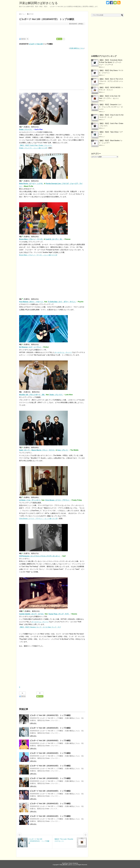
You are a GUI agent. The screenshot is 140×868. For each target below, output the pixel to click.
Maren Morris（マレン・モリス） (43, 450)
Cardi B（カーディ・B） (54, 239)
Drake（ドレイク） (26, 129)
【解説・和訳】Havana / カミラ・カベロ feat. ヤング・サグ (40, 627)
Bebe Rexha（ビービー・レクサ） (31, 184)
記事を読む (33, 723)
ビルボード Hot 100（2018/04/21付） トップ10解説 (50, 804)
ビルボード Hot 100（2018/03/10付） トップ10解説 (50, 766)
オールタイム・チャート (63, 352)
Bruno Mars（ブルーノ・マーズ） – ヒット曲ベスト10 (38, 255)
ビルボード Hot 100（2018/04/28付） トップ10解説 (50, 791)
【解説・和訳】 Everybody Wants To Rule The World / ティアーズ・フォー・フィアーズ (111, 62)
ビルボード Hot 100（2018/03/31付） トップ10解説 (50, 728)
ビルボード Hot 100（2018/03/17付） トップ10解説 (50, 715)
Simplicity (75, 863)
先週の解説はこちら (77, 48)
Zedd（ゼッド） (25, 450)
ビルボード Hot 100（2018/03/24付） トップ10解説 (50, 753)
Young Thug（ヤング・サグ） (59, 614)
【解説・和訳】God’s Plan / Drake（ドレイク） (36, 145)
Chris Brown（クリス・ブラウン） (58, 500)
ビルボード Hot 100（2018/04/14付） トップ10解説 (50, 816)
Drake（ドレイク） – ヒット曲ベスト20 (33, 148)
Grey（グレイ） (63, 450)
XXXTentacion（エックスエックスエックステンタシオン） (40, 556)
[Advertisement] (52, 31)
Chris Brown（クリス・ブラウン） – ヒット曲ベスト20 (38, 519)
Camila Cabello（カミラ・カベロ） (32, 614)
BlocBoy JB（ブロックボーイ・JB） (32, 395)
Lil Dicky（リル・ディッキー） (30, 500)
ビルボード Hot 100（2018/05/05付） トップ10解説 (50, 741)
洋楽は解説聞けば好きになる (38, 3)
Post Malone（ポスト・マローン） (31, 302)
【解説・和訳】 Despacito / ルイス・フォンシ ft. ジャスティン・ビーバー (111, 107)
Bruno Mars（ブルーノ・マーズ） (31, 239)
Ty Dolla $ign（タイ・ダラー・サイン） (62, 302)
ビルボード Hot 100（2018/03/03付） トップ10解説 (50, 778)
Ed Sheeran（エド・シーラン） (30, 347)
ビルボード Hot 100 (36, 44)
